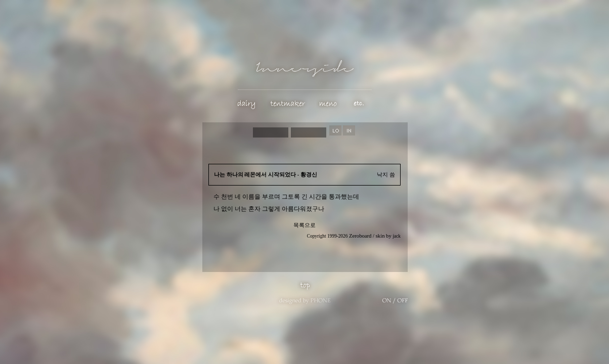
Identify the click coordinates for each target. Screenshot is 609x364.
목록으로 (304, 225)
